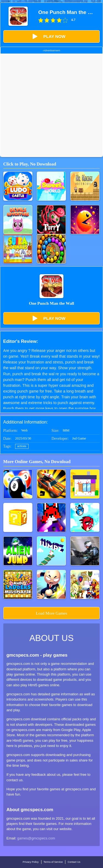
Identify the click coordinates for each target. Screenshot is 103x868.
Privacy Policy (31, 862)
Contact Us (74, 862)
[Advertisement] (51, 105)
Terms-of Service (53, 862)
